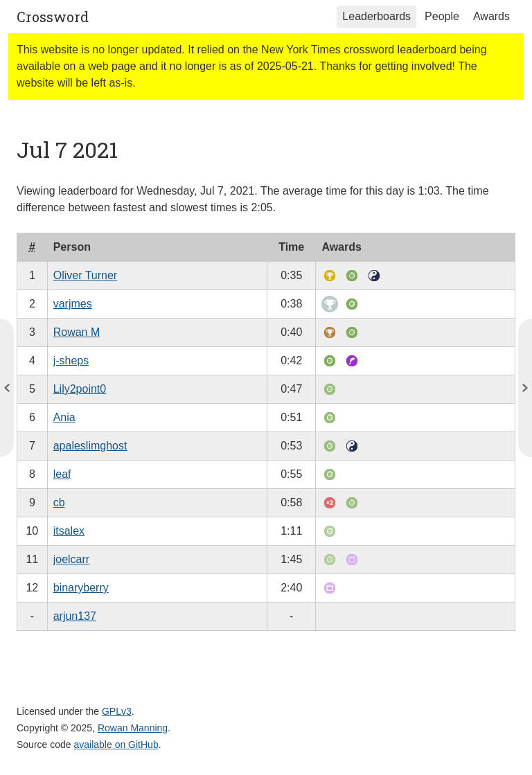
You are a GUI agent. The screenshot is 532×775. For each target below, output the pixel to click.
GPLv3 (117, 711)
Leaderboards (376, 16)
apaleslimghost (90, 446)
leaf (62, 474)
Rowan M (77, 332)
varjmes (73, 304)
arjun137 (75, 616)
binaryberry (81, 588)
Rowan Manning (133, 728)
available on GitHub (116, 745)
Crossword (53, 17)
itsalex (69, 531)
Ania (64, 417)
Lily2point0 (80, 389)
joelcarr (71, 559)
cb (59, 502)
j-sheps (71, 360)
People (442, 16)
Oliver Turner (85, 275)
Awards (491, 16)
